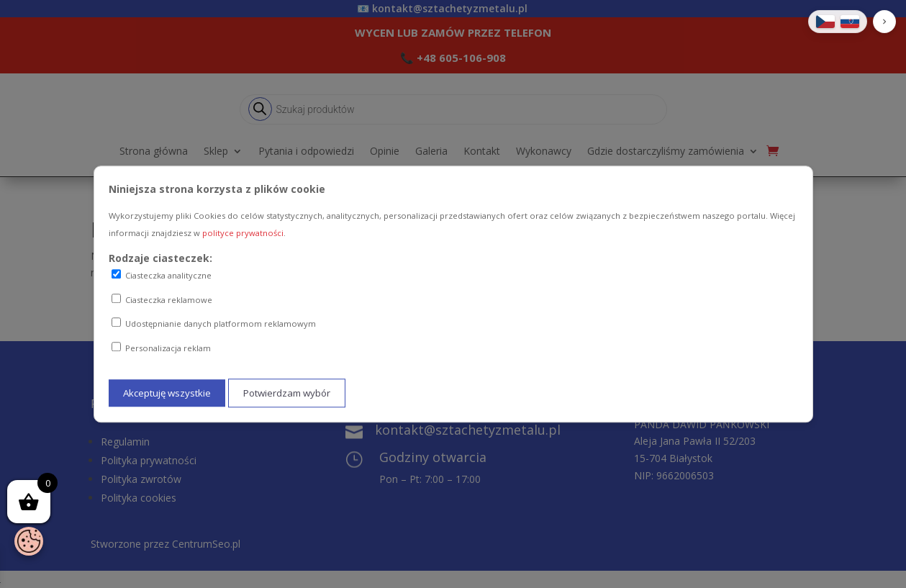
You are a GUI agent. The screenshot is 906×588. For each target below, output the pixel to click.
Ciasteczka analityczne (162, 275)
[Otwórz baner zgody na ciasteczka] (29, 541)
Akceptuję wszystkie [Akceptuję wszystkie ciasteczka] (167, 393)
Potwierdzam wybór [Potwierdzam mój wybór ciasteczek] (287, 393)
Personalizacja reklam (161, 348)
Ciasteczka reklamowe (162, 299)
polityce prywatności (243, 233)
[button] (884, 22)
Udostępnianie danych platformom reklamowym (214, 324)
